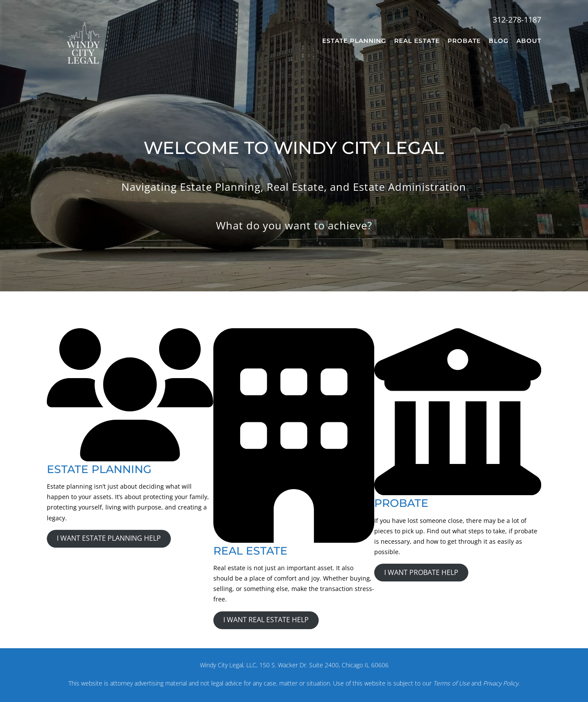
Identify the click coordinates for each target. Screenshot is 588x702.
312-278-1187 (517, 20)
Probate (464, 41)
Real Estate (417, 41)
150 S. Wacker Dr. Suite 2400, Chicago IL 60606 (324, 665)
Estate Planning (354, 41)
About (529, 41)
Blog (499, 41)
